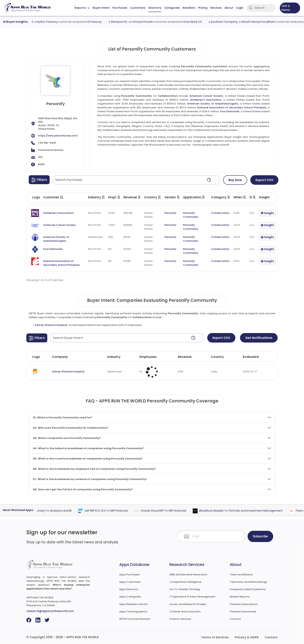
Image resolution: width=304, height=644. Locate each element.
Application (194, 197)
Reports (82, 8)
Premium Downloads (243, 612)
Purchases (120, 8)
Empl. (114, 197)
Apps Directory (129, 589)
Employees (148, 357)
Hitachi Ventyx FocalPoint (262, 22)
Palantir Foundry (37, 511)
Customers (138, 8)
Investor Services (180, 619)
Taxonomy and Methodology (248, 582)
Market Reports (240, 597)
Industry (97, 197)
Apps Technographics (133, 612)
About (229, 8)
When (240, 197)
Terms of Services (215, 637)
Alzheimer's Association (206, 100)
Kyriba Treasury (51, 22)
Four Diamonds (230, 111)
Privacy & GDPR (247, 637)
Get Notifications (259, 338)
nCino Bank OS (196, 22)
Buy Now (235, 180)
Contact (235, 619)
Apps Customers (130, 582)
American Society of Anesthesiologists (212, 104)
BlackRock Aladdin (215, 511)
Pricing (203, 8)
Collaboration (220, 213)
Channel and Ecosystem (185, 612)
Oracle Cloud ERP (156, 511)
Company (60, 357)
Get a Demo (286, 8)
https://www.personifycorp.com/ (58, 136)
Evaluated (251, 357)
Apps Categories (130, 597)
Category (221, 197)
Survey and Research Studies (188, 604)
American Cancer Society (206, 96)
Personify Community (191, 215)
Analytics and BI (64, 511)
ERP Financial (122, 511)
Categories (172, 8)
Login (240, 8)
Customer (53, 197)
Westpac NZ (123, 22)
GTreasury (98, 22)
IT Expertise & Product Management (192, 597)
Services (216, 8)
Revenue (132, 197)
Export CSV (264, 180)
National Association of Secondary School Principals (232, 107)
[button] (39, 180)
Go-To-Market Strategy (185, 589)
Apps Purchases (129, 575)
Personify (170, 213)
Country (153, 197)
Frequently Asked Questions (248, 589)
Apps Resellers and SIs (133, 604)
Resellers (189, 8)
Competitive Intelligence (185, 582)
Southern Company (228, 22)
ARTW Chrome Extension (135, 619)
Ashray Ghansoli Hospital (51, 325)
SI (253, 197)
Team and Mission (241, 575)
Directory (155, 8)
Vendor (172, 197)
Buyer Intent (101, 8)
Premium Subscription (244, 604)
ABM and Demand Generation (188, 575)
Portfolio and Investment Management (259, 511)
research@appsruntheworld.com (50, 611)
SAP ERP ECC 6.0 (98, 511)
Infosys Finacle (146, 22)
